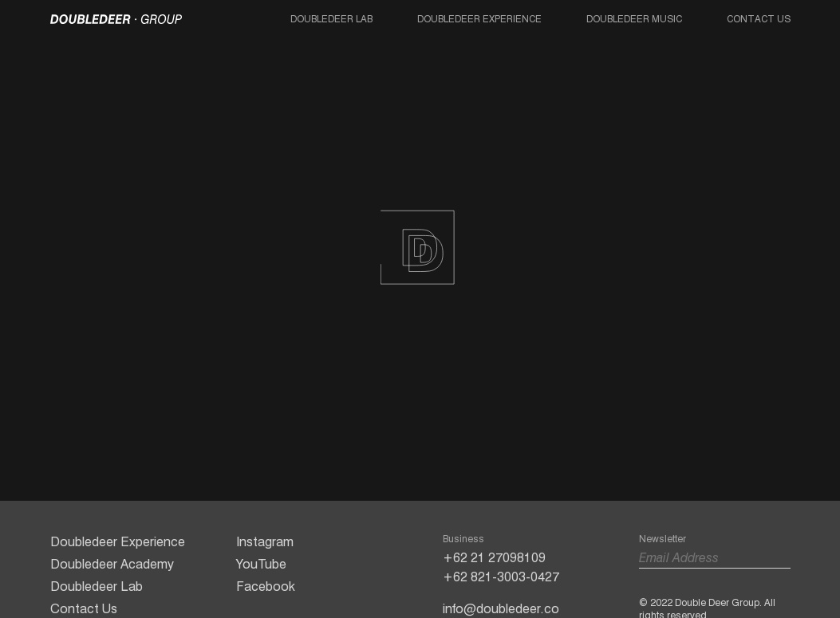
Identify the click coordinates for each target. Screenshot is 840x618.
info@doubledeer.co (501, 609)
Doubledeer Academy (112, 564)
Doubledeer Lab (331, 19)
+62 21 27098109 (494, 558)
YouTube (261, 564)
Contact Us (759, 19)
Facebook (266, 587)
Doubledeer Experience (479, 19)
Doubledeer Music (634, 19)
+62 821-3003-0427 (501, 577)
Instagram (265, 542)
